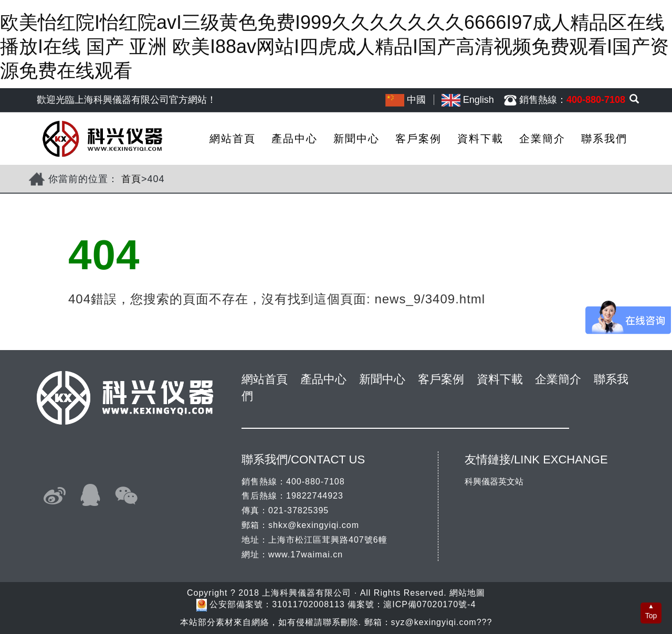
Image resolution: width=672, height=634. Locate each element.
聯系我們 (604, 139)
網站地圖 (467, 593)
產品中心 (295, 139)
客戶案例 (418, 139)
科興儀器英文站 (494, 482)
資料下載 (480, 139)
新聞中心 (356, 139)
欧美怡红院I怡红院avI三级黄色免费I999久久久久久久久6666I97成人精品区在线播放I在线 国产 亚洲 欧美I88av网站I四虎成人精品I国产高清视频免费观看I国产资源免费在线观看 (334, 46)
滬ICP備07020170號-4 (429, 605)
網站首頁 (233, 139)
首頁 (131, 179)
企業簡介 (542, 139)
